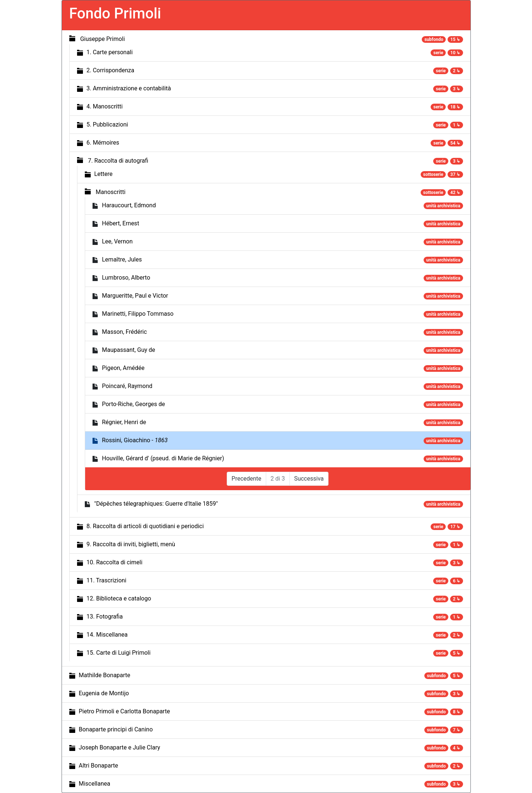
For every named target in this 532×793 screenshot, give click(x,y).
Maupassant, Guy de (129, 350)
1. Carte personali (110, 52)
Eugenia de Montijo (104, 693)
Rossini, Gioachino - (135, 440)
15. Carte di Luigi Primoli (119, 653)
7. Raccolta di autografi (118, 161)
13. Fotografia (105, 617)
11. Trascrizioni (107, 580)
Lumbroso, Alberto (126, 278)
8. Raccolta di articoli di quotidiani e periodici (145, 526)
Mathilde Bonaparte (105, 675)
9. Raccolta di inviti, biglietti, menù (131, 544)
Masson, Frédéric (125, 332)
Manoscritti (110, 192)
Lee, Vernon (117, 241)
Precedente (246, 479)
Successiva (309, 479)
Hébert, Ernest (121, 223)
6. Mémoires (103, 143)
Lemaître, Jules (122, 259)
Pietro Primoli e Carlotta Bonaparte (124, 711)
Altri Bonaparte (99, 766)
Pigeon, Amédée (123, 368)
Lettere (104, 174)
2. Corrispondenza (111, 70)
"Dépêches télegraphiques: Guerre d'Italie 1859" (156, 504)
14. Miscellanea (107, 635)
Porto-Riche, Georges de (134, 404)
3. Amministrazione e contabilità (129, 88)
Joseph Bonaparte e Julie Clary (120, 747)
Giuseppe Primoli (102, 39)
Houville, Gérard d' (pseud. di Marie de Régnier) (163, 458)
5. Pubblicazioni (107, 124)
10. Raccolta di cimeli (115, 562)
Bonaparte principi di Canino (116, 729)
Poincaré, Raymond (127, 386)
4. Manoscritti (105, 106)
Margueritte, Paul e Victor (135, 296)
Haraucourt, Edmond (129, 205)
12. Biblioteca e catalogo (119, 598)
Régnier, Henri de (124, 422)
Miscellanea (95, 784)
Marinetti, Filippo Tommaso (138, 314)
